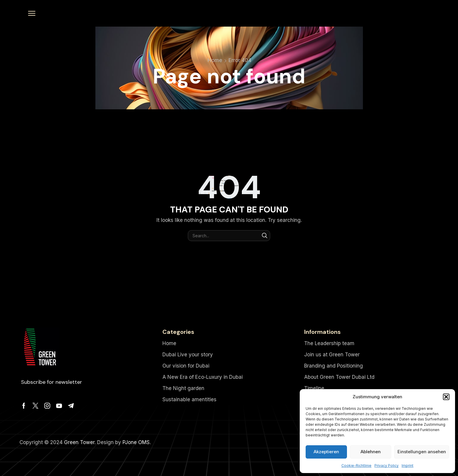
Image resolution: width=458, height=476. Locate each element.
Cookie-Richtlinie (356, 466)
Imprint (408, 466)
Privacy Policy (387, 466)
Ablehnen (371, 452)
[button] (446, 397)
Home (215, 60)
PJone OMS (136, 442)
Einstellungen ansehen (422, 452)
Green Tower (79, 442)
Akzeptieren (326, 452)
